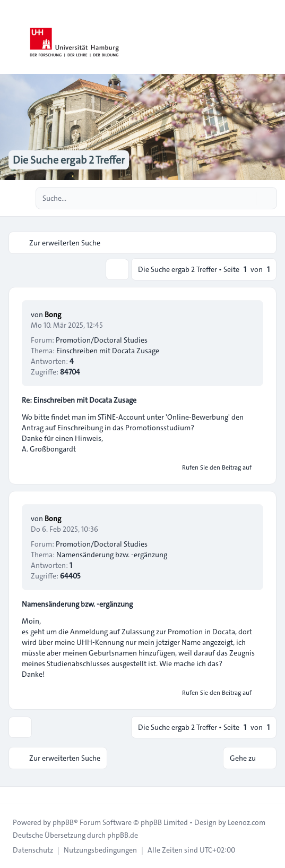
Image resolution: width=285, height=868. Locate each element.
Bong (53, 314)
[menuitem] (33, 850)
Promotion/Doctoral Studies (102, 340)
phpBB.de (123, 835)
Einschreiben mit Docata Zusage (108, 351)
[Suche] (247, 198)
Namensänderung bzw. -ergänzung (77, 604)
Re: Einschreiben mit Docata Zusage (79, 400)
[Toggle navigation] (272, 37)
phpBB (63, 822)
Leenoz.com (247, 822)
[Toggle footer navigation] (13, 795)
